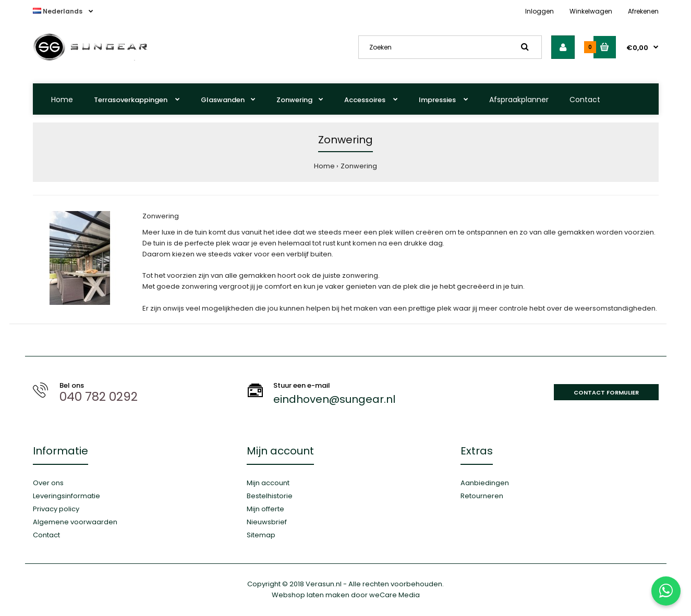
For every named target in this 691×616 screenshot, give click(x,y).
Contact (585, 100)
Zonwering (359, 166)
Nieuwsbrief (267, 522)
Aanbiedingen (485, 483)
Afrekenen (643, 11)
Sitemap (261, 535)
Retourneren (482, 496)
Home (62, 100)
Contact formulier (606, 392)
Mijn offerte (265, 509)
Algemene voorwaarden (75, 522)
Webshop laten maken (311, 595)
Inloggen (540, 11)
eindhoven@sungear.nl (334, 399)
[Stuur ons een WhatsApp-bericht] (666, 591)
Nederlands (58, 11)
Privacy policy (56, 509)
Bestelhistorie (270, 496)
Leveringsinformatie (66, 496)
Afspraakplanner (519, 100)
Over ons (48, 483)
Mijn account (268, 483)
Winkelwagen (591, 11)
